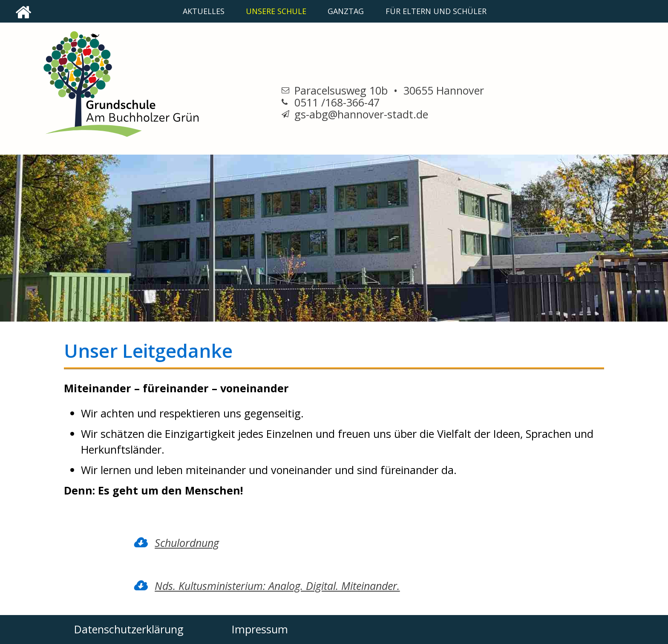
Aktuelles (204, 11)
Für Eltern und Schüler (436, 11)
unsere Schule (276, 11)
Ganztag (346, 11)
